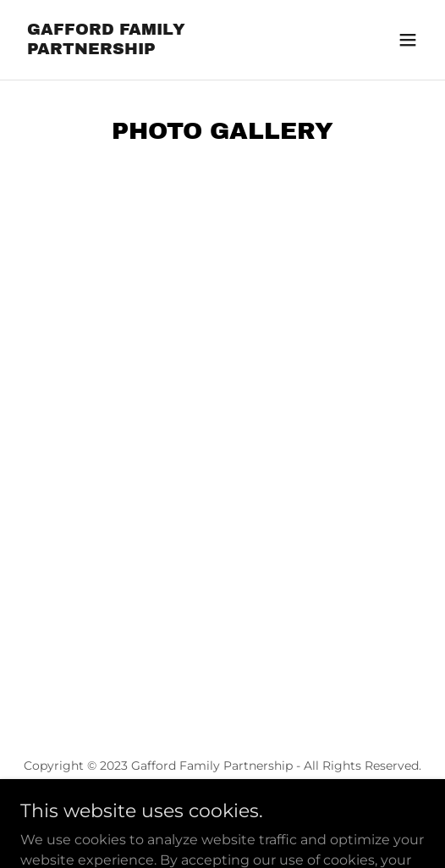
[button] (408, 40)
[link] (162, 50)
